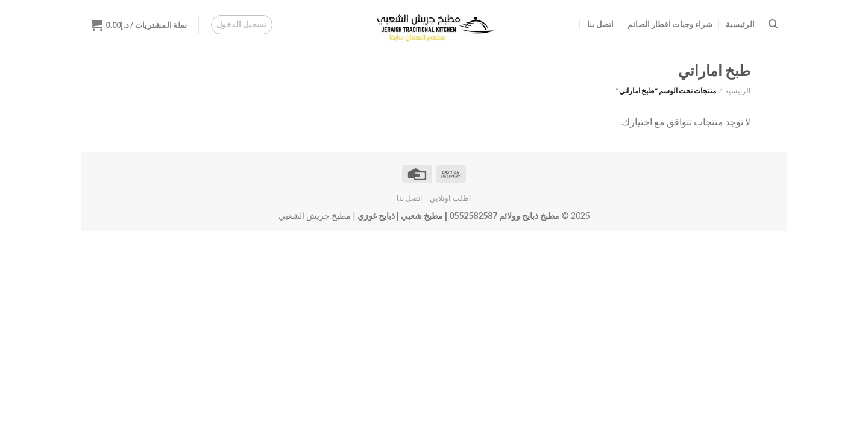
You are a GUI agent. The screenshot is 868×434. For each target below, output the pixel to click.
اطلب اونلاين (451, 198)
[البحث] (773, 24)
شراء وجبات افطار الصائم (670, 24)
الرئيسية (740, 24)
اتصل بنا (601, 24)
